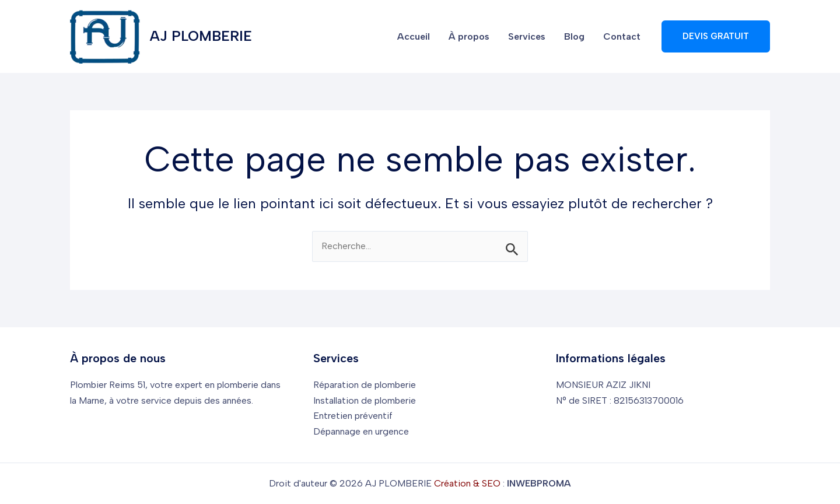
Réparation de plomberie (365, 385)
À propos (469, 36)
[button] (716, 36)
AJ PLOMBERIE (201, 36)
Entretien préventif (353, 416)
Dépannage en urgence (361, 431)
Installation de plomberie (365, 400)
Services (527, 36)
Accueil (414, 36)
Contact (622, 36)
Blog (574, 36)
